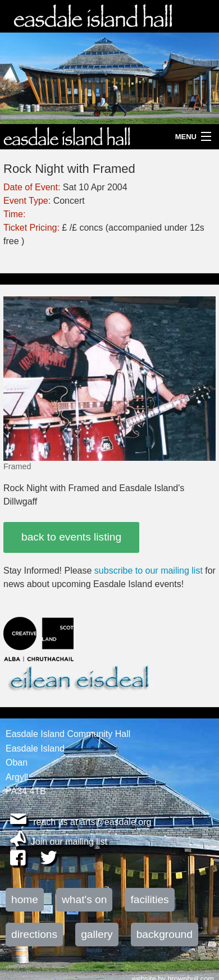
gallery (97, 934)
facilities (149, 899)
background (165, 934)
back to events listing (71, 537)
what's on (84, 899)
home (25, 899)
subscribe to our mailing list (149, 571)
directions (34, 934)
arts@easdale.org (116, 822)
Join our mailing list (69, 842)
